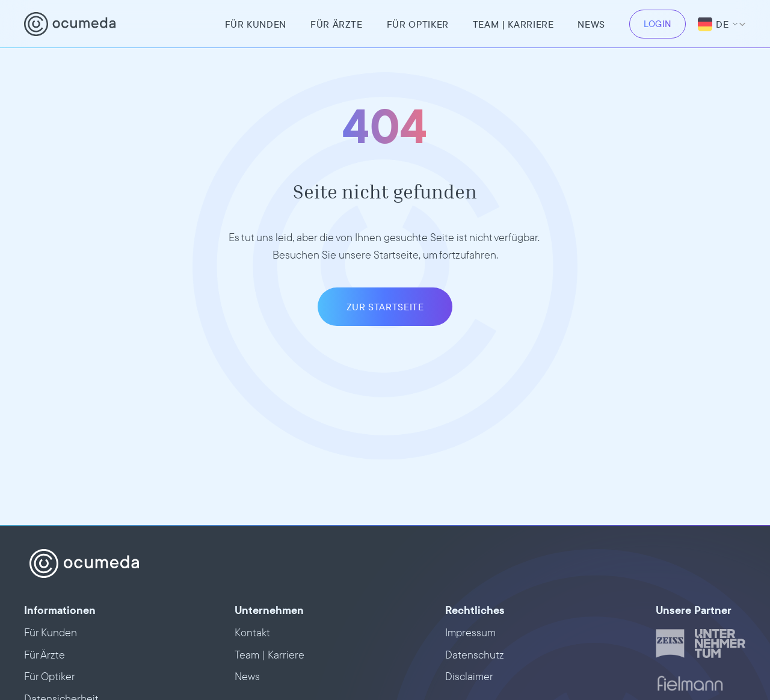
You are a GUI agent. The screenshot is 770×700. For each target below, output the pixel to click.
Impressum (470, 632)
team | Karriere (513, 24)
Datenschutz (475, 655)
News (591, 24)
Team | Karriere (269, 655)
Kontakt (252, 632)
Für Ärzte (337, 24)
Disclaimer (469, 676)
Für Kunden (256, 24)
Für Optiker (418, 24)
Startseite (396, 255)
